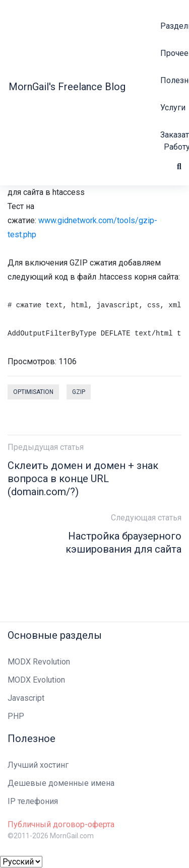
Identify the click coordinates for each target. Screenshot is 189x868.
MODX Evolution (36, 680)
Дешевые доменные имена (61, 783)
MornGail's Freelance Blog (67, 87)
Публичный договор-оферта (61, 824)
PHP (16, 716)
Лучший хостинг (38, 765)
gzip (79, 392)
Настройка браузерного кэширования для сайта (123, 543)
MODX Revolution (39, 662)
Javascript (26, 698)
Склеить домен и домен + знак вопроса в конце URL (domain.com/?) (83, 479)
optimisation (33, 392)
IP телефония (33, 801)
